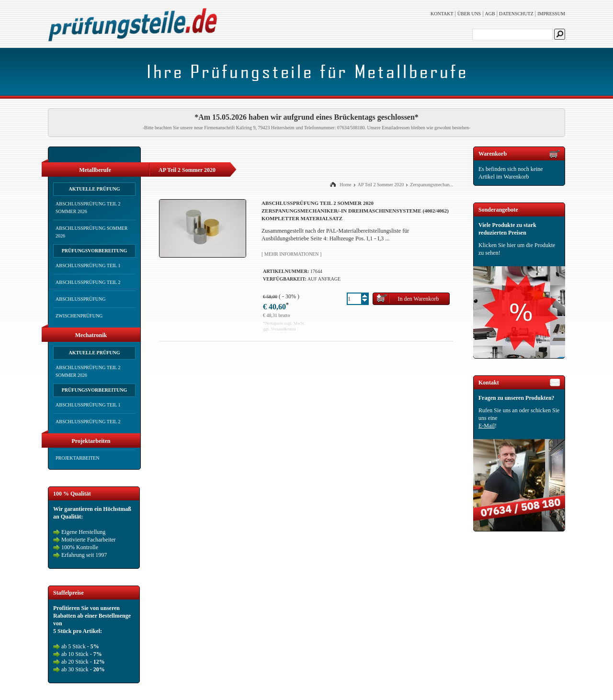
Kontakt (442, 14)
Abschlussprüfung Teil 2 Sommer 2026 (88, 208)
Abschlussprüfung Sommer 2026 (91, 232)
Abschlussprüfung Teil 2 (88, 282)
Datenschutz (516, 14)
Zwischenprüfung (79, 316)
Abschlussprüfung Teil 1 (88, 265)
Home (345, 185)
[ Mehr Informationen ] (291, 254)
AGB (490, 14)
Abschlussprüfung (80, 299)
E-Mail (487, 426)
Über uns (469, 14)
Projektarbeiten (77, 458)
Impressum (551, 14)
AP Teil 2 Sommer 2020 (381, 185)
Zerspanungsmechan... (431, 185)
